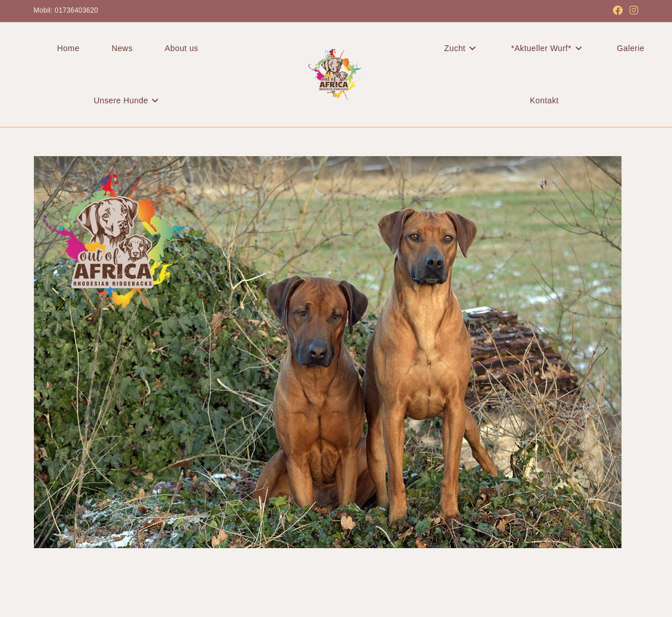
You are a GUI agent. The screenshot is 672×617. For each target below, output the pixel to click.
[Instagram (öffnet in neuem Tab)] (632, 11)
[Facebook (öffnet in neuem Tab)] (618, 11)
